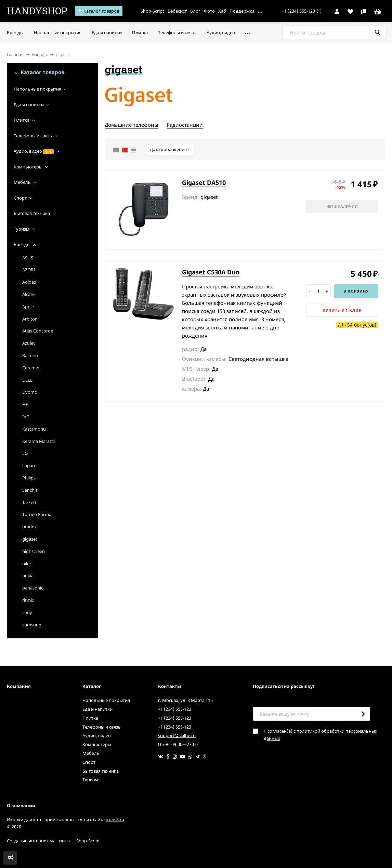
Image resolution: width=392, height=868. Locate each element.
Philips (29, 478)
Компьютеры (28, 167)
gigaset (30, 539)
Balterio (30, 355)
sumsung (32, 625)
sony (27, 612)
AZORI (29, 270)
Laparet (30, 465)
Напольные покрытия (37, 89)
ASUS (28, 258)
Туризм (22, 229)
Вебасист (177, 11)
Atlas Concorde (38, 331)
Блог (195, 11)
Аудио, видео (28, 151)
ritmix (28, 600)
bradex (29, 527)
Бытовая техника (32, 213)
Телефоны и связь (33, 136)
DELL (27, 380)
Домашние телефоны (132, 125)
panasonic (33, 588)
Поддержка (242, 11)
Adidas (29, 282)
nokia (28, 575)
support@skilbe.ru (177, 735)
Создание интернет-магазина (38, 841)
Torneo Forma (37, 514)
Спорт (20, 198)
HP (25, 404)
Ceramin (31, 368)
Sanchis (30, 490)
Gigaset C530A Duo (211, 272)
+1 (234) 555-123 (298, 11)
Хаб (222, 11)
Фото (209, 11)
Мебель (22, 182)
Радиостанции (185, 125)
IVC (26, 417)
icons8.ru (115, 819)
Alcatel (29, 294)
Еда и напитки (29, 105)
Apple (28, 307)
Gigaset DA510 (204, 182)
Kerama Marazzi (38, 441)
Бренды (40, 55)
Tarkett (29, 502)
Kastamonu (34, 429)
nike (27, 564)
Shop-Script (152, 11)
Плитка (22, 120)
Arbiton (30, 319)
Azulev (29, 343)
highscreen (34, 551)
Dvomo (30, 392)
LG (25, 453)
